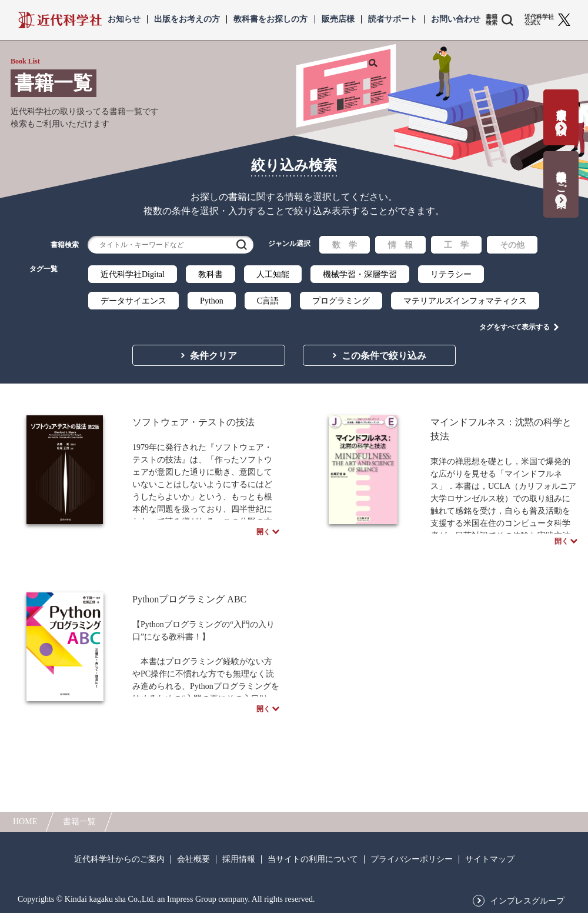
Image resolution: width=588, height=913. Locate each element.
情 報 (400, 245)
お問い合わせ (456, 19)
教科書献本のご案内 (561, 177)
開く (263, 534)
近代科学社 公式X (539, 20)
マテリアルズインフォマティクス (465, 301)
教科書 (211, 274)
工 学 (456, 245)
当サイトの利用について (313, 859)
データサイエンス (133, 301)
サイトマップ (490, 859)
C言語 (268, 301)
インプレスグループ (527, 901)
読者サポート (393, 19)
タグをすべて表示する (514, 324)
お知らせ (124, 19)
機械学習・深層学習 (360, 274)
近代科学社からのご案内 (119, 859)
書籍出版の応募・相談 (561, 110)
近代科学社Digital (133, 274)
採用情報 (239, 859)
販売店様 (338, 19)
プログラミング (341, 301)
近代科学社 (60, 20)
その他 (512, 245)
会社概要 (193, 859)
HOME (25, 822)
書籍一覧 (79, 822)
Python (212, 301)
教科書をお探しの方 (270, 19)
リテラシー (451, 274)
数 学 (345, 245)
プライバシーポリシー (412, 859)
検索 (242, 245)
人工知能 (273, 274)
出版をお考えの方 (187, 19)
